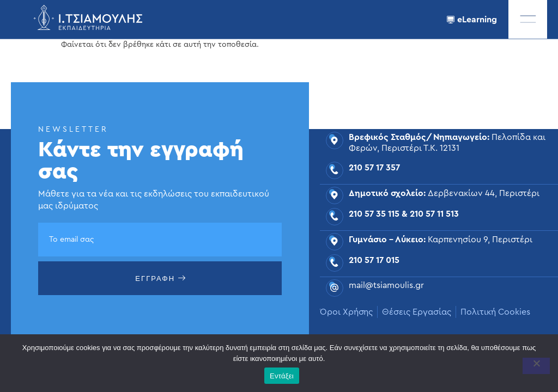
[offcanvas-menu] (528, 19)
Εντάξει (282, 376)
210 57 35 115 (374, 214)
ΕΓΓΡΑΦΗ (161, 278)
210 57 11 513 (434, 214)
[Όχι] (536, 366)
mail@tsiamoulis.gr (386, 285)
